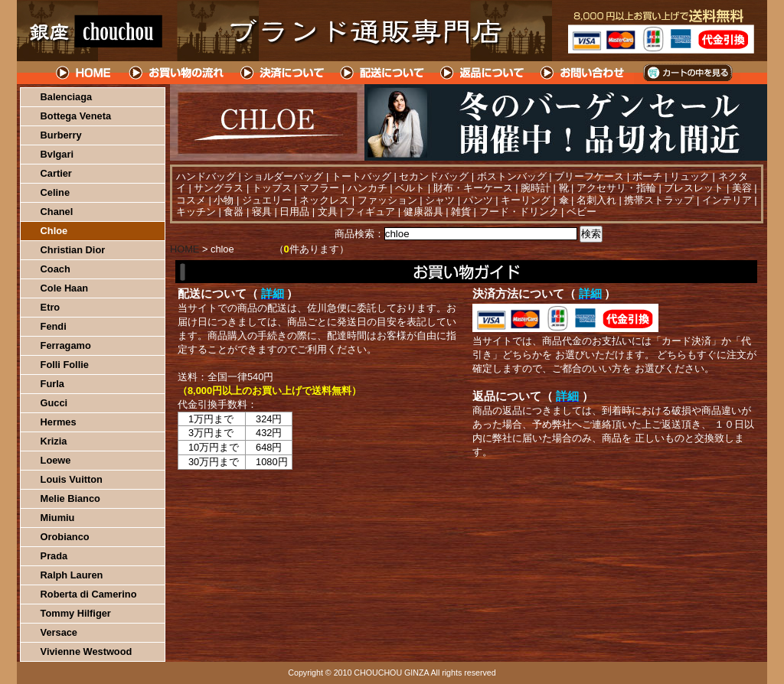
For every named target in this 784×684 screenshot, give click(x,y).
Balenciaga (67, 97)
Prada (54, 556)
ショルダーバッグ (283, 176)
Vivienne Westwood (87, 651)
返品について (483, 73)
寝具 (262, 212)
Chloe (54, 231)
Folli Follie (65, 365)
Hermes (59, 422)
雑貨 (461, 212)
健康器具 (423, 212)
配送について (382, 73)
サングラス (219, 188)
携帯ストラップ (659, 200)
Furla (52, 384)
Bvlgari (57, 154)
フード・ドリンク (519, 212)
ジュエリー (267, 200)
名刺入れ (596, 200)
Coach (56, 269)
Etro (51, 307)
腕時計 (536, 188)
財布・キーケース (473, 188)
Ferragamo (66, 345)
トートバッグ (361, 176)
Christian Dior (73, 250)
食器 (234, 212)
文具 (328, 212)
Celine (55, 192)
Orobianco (65, 537)
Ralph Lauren (72, 575)
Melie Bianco (70, 498)
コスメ (191, 200)
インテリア (727, 200)
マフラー (319, 188)
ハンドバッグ (206, 176)
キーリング (526, 200)
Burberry (61, 135)
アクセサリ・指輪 (616, 188)
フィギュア (370, 212)
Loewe (56, 460)
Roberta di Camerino (89, 594)
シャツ (440, 200)
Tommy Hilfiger (76, 613)
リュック (690, 176)
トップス (272, 188)
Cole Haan (65, 288)
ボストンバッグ (512, 176)
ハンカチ (367, 188)
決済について (282, 73)
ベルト (410, 188)
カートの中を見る (687, 73)
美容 (742, 188)
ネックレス (324, 200)
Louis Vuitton (72, 479)
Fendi (54, 326)
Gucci (54, 403)
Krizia (54, 441)
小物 (224, 200)
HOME (84, 73)
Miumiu (58, 518)
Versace (59, 632)
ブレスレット (694, 188)
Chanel (57, 212)
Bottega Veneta (76, 116)
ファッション (387, 200)
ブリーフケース (589, 176)
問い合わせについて (583, 73)
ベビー (581, 212)
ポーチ (647, 176)
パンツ (478, 200)
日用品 (294, 212)
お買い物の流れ (176, 73)
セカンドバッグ (434, 176)
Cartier (56, 173)
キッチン (196, 212)
